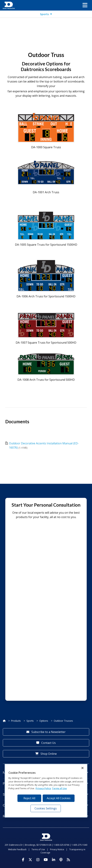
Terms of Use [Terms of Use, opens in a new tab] (59, 788)
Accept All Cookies (59, 798)
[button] (85, 5)
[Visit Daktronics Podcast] (61, 860)
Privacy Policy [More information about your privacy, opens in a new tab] (43, 788)
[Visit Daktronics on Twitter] (30, 860)
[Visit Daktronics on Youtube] (46, 860)
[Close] (82, 768)
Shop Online (46, 754)
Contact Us (46, 743)
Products (16, 721)
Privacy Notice (57, 849)
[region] (46, 791)
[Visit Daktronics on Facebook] (23, 860)
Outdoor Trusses (63, 721)
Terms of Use (38, 849)
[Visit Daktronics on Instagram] (38, 860)
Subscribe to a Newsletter (46, 732)
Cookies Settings (46, 808)
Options (44, 721)
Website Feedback (17, 849)
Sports (30, 721)
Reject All (29, 798)
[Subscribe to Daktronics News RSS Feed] (68, 860)
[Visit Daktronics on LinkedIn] (54, 860)
